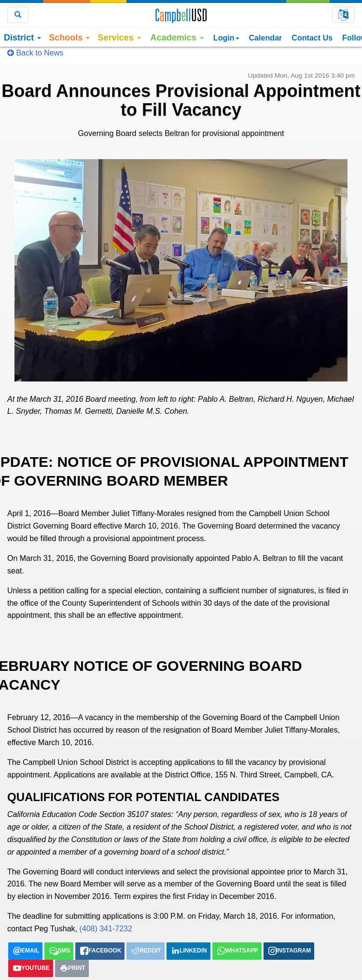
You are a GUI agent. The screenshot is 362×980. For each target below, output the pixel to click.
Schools (69, 38)
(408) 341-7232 (105, 929)
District (22, 38)
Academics (177, 38)
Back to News (35, 53)
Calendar (266, 38)
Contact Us (312, 38)
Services (119, 38)
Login (226, 38)
